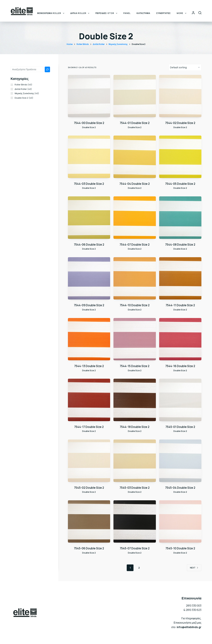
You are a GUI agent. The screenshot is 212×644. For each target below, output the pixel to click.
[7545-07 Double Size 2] (135, 521)
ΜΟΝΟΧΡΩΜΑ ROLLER (51, 13)
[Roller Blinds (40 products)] (12, 85)
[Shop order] (185, 67)
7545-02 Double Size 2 (89, 488)
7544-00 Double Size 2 (89, 123)
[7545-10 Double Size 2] (180, 521)
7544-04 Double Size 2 (135, 184)
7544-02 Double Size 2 (180, 123)
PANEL (127, 13)
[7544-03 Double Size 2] (89, 157)
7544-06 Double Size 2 (89, 245)
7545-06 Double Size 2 (89, 548)
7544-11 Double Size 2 (180, 305)
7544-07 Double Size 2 (135, 245)
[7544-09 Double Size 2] (89, 278)
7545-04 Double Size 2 (180, 488)
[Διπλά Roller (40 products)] (12, 89)
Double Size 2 (89, 127)
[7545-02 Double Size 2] (89, 461)
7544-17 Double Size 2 (89, 427)
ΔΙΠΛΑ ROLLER (81, 13)
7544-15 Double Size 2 (135, 366)
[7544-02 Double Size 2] (180, 96)
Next (194, 568)
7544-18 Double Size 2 (135, 427)
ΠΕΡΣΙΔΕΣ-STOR (107, 13)
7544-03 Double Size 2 (89, 184)
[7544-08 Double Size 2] (180, 218)
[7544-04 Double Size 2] (135, 157)
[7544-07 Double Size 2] (135, 218)
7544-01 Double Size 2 (135, 123)
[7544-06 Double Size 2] (89, 218)
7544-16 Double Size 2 (180, 366)
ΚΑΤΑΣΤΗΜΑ (143, 13)
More (182, 13)
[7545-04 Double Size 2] (180, 461)
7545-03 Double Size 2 (135, 488)
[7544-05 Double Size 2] (180, 157)
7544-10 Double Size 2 (135, 305)
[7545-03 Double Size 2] (135, 461)
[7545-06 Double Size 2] (89, 521)
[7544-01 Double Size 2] (135, 96)
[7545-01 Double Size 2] (180, 400)
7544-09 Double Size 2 (89, 305)
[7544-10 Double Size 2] (135, 278)
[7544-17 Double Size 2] (89, 400)
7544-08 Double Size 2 (180, 245)
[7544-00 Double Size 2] (89, 96)
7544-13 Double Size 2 (89, 366)
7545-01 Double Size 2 (180, 427)
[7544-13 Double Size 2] (89, 339)
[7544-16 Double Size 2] (180, 339)
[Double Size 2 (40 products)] (12, 98)
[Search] (200, 13)
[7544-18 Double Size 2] (135, 400)
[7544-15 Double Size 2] (135, 339)
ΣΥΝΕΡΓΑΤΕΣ (163, 13)
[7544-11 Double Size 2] (180, 278)
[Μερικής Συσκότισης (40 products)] (12, 93)
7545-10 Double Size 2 (180, 548)
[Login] (193, 13)
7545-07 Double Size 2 (135, 548)
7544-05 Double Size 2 (180, 184)
